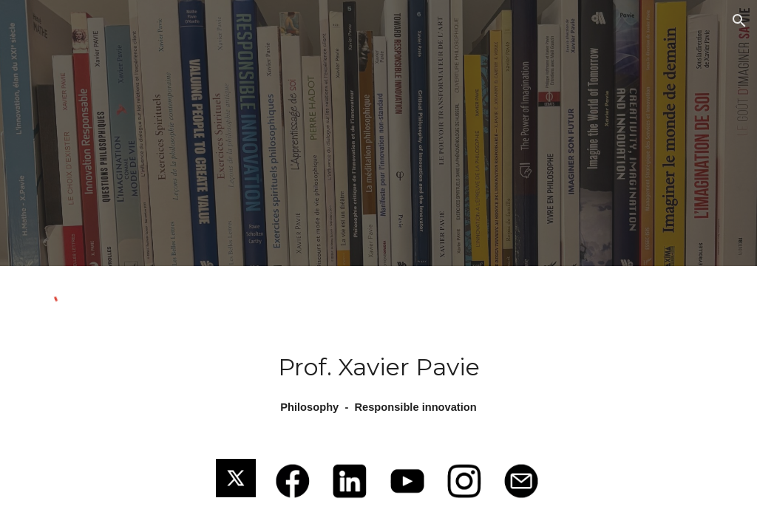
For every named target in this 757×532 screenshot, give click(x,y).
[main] (379, 383)
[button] (739, 21)
